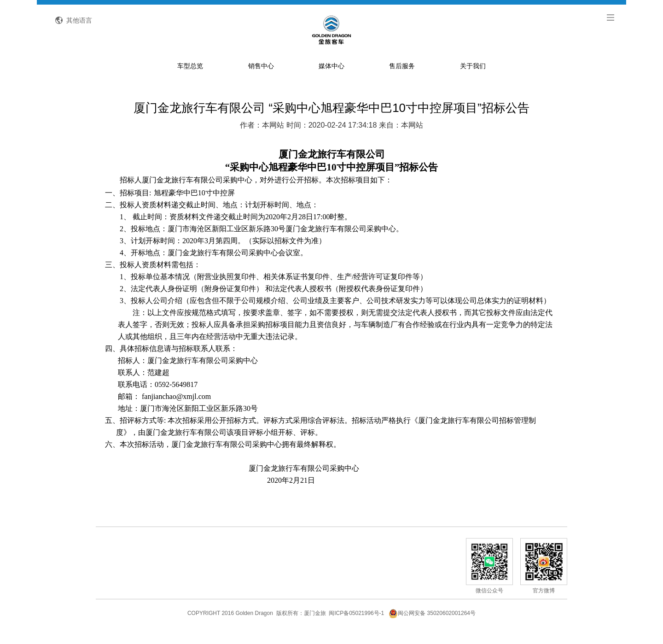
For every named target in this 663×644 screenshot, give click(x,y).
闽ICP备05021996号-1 (356, 623)
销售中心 (261, 76)
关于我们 (473, 76)
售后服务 (402, 76)
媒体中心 (331, 76)
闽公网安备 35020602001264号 (432, 623)
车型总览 (190, 76)
